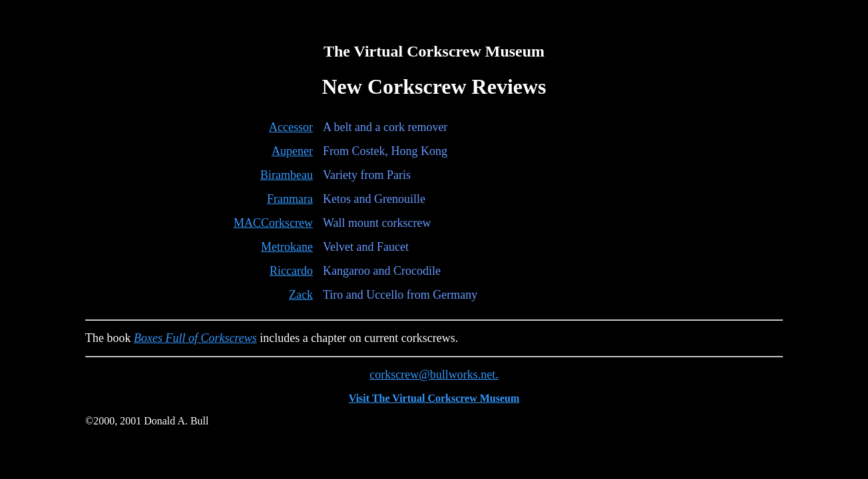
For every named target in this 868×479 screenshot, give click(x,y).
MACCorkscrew (273, 223)
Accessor (291, 127)
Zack (301, 295)
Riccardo (291, 271)
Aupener (292, 151)
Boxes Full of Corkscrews (195, 338)
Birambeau (287, 175)
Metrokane (287, 247)
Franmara (290, 199)
